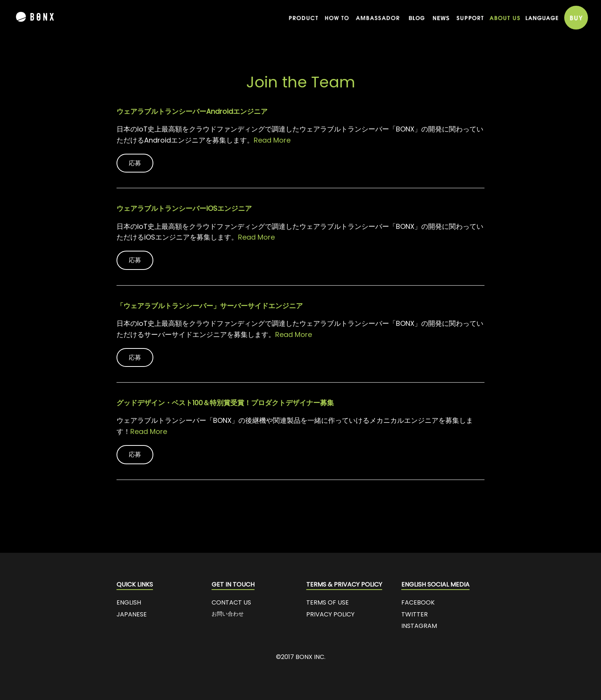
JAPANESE (132, 614)
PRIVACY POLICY (330, 614)
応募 (135, 163)
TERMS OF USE (328, 602)
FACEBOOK (418, 602)
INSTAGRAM (419, 626)
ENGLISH (129, 602)
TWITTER (415, 614)
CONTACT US (231, 602)
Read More (272, 140)
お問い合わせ (228, 614)
